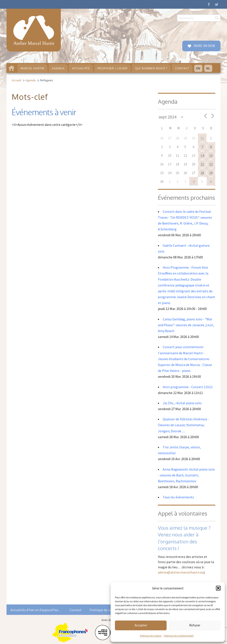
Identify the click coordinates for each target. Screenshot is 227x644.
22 (211, 164)
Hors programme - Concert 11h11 (188, 387)
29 (211, 173)
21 (202, 164)
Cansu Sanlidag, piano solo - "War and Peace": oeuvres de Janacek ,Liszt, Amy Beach (186, 325)
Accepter (141, 625)
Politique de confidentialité (179, 636)
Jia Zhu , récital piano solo (182, 403)
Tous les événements (178, 497)
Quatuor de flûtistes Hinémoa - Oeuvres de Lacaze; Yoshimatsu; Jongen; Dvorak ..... (183, 425)
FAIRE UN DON (204, 46)
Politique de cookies (151, 636)
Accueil (16, 80)
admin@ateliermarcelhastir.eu (181, 572)
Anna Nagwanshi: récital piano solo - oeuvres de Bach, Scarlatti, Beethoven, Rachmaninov (186, 475)
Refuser (195, 625)
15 (211, 156)
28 (202, 173)
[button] (218, 588)
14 (202, 156)
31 (202, 138)
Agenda (31, 80)
